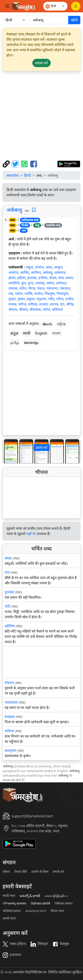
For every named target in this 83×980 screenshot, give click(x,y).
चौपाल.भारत (57, 911)
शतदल (43, 304)
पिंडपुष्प (50, 294)
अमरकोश (12, 175)
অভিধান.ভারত (12, 911)
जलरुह (40, 283)
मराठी (27, 333)
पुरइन (12, 299)
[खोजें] (49, 20)
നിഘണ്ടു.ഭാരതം (14, 903)
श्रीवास (23, 309)
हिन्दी (27, 175)
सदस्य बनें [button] (41, 63)
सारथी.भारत (9, 918)
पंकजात (65, 288)
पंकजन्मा (52, 288)
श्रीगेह (70, 304)
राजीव (69, 299)
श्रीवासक (35, 309)
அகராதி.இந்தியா (56, 896)
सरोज (46, 309)
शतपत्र (54, 304)
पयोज (19, 294)
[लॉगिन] (76, 6)
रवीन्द (60, 299)
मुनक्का (10, 592)
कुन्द (31, 283)
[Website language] (55, 6)
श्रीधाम (13, 309)
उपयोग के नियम (40, 872)
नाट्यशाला (11, 702)
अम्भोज (13, 272)
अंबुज (29, 267)
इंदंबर (12, 278)
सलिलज (57, 309)
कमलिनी (14, 283)
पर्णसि (28, 294)
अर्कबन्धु (14, 210)
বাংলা (56, 333)
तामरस (13, 288)
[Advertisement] (41, 116)
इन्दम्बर (32, 278)
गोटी (7, 606)
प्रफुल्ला (41, 299)
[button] (9, 451)
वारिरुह (33, 304)
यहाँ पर (31, 534)
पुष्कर (21, 299)
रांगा (7, 572)
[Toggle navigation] (7, 6)
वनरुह (12, 304)
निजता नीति (21, 872)
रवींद (51, 299)
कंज (61, 278)
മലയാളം (31, 342)
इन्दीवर (43, 278)
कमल (69, 278)
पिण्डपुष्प (63, 294)
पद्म (11, 294)
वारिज (22, 304)
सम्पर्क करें (58, 872)
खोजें (74, 20)
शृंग (62, 304)
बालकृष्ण (11, 750)
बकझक (10, 717)
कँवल (53, 278)
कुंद (24, 283)
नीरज (32, 288)
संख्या (8, 558)
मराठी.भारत (9, 896)
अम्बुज (58, 267)
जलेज (50, 283)
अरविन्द (36, 272)
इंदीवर (21, 278)
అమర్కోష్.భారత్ (30, 896)
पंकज (41, 288)
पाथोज (38, 294)
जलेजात (61, 283)
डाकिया (9, 731)
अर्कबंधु (48, 272)
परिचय (6, 872)
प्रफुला (31, 299)
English (41, 333)
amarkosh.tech (36, 911)
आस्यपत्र (60, 272)
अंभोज (39, 267)
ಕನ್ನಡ (14, 333)
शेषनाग (9, 683)
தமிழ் (15, 342)
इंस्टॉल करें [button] (41, 448)
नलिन (23, 288)
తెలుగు (47, 324)
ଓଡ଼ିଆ (61, 324)
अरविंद (25, 272)
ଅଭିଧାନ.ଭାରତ (64, 903)
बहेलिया (10, 626)
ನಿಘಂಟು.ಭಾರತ (40, 903)
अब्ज (49, 267)
